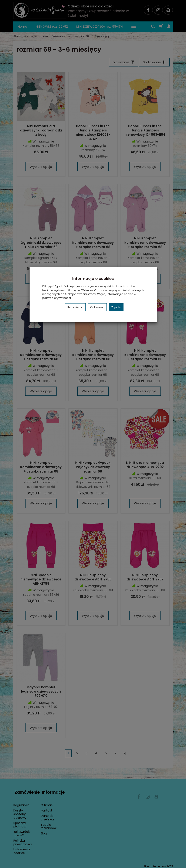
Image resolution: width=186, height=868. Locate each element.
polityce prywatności (57, 298)
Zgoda (116, 307)
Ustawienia (75, 307)
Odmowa (97, 307)
